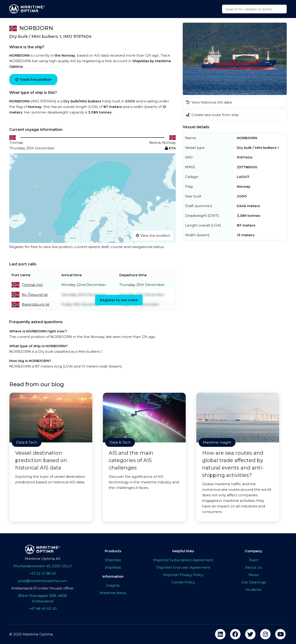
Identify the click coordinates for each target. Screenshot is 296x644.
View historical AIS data (209, 102)
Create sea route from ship (212, 115)
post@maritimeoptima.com (43, 581)
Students (253, 590)
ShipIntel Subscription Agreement (183, 560)
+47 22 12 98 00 (43, 573)
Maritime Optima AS (43, 559)
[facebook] (235, 634)
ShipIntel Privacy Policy (183, 575)
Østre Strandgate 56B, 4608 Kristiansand (43, 598)
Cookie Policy (183, 582)
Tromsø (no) (32, 285)
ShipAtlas (113, 567)
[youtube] (280, 634)
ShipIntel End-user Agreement (183, 567)
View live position (153, 235)
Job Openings (254, 582)
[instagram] (265, 634)
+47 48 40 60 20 (43, 609)
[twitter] (250, 634)
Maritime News (113, 593)
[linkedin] (220, 634)
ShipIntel (113, 560)
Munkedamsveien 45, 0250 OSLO (43, 566)
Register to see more (119, 300)
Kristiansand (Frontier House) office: (43, 588)
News (254, 575)
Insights (113, 585)
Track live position (33, 79)
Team (254, 560)
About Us (253, 567)
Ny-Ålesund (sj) (35, 295)
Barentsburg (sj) (36, 304)
